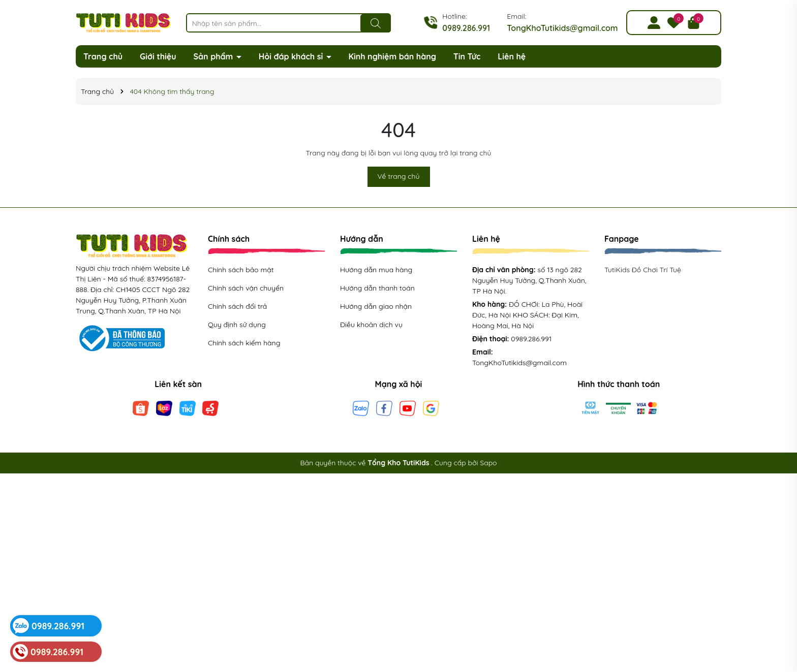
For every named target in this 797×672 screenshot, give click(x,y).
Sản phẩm (214, 56)
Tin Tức (467, 56)
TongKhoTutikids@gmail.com (562, 28)
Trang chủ (103, 56)
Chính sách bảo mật (241, 270)
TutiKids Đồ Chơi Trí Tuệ (643, 270)
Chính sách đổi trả (237, 306)
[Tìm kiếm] (376, 23)
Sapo (488, 463)
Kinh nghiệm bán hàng (392, 56)
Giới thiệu (158, 56)
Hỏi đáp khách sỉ (292, 56)
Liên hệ (512, 56)
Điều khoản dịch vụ (371, 325)
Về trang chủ (399, 176)
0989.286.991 (466, 28)
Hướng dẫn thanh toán (377, 288)
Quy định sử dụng (237, 325)
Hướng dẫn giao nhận (376, 306)
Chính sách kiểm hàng (244, 343)
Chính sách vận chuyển (246, 288)
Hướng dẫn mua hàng (376, 270)
